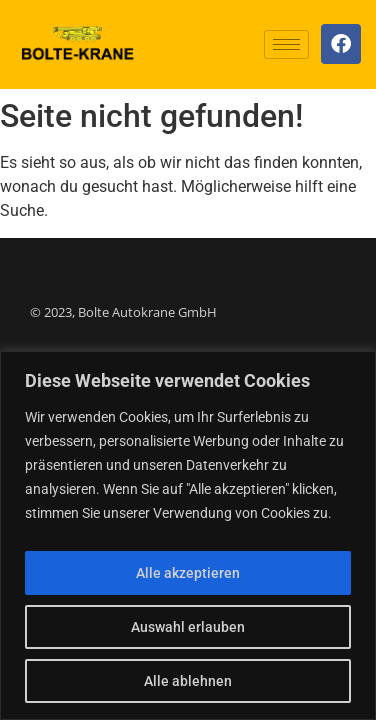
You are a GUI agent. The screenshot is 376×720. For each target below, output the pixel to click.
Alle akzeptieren (188, 573)
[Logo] (77, 43)
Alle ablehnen (188, 681)
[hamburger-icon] (286, 44)
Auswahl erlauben (188, 627)
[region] (188, 535)
